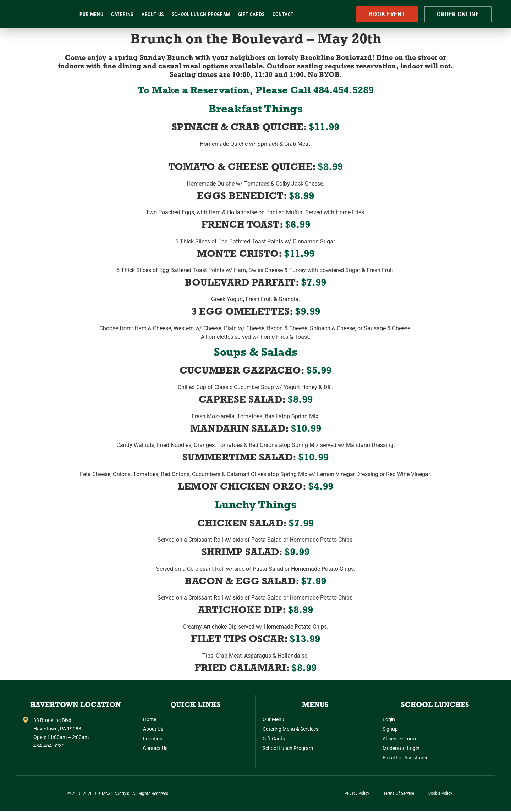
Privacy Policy (357, 794)
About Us (153, 14)
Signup (390, 729)
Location (153, 739)
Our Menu (273, 719)
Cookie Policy (440, 794)
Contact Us (155, 748)
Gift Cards (251, 14)
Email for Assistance (405, 758)
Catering (122, 14)
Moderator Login (401, 748)
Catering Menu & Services (290, 729)
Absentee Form (399, 739)
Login (389, 719)
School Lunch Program (201, 14)
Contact (283, 14)
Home (150, 719)
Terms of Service (399, 794)
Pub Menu (91, 14)
